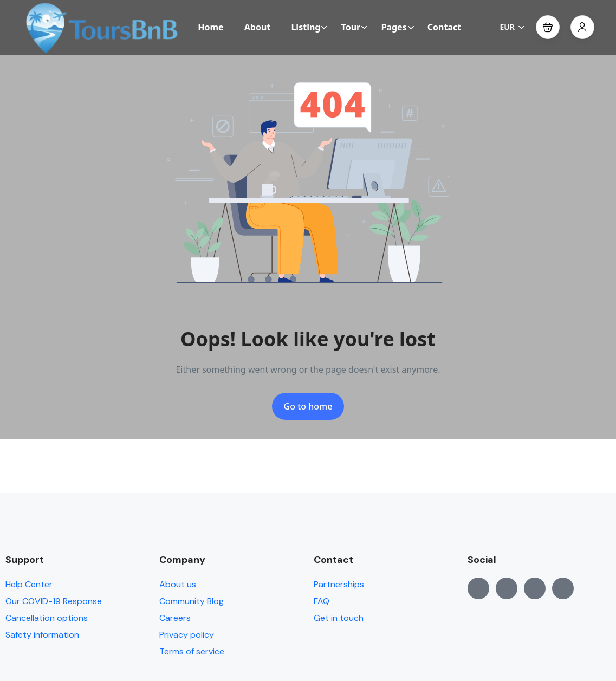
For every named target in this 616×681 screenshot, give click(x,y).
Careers (175, 618)
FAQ (322, 601)
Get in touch (339, 618)
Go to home (308, 406)
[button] (548, 27)
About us (178, 584)
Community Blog (192, 601)
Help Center (29, 584)
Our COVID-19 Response (54, 601)
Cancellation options (47, 618)
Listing (309, 27)
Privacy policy (187, 635)
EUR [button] (512, 27)
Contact (444, 27)
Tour (355, 27)
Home (210, 27)
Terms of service (192, 651)
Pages (397, 27)
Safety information (42, 635)
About (258, 27)
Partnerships (339, 584)
